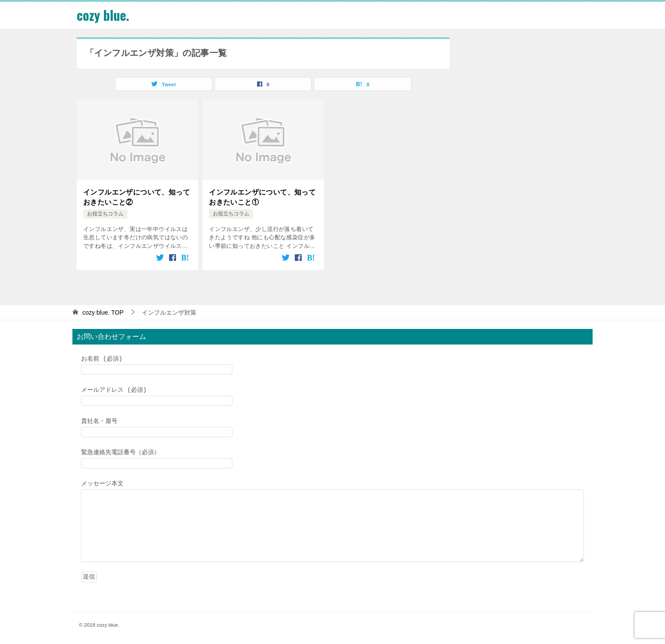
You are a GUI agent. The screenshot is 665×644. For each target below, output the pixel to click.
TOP (103, 312)
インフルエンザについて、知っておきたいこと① (262, 197)
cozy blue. (103, 15)
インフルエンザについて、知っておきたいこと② (137, 197)
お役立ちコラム (105, 213)
